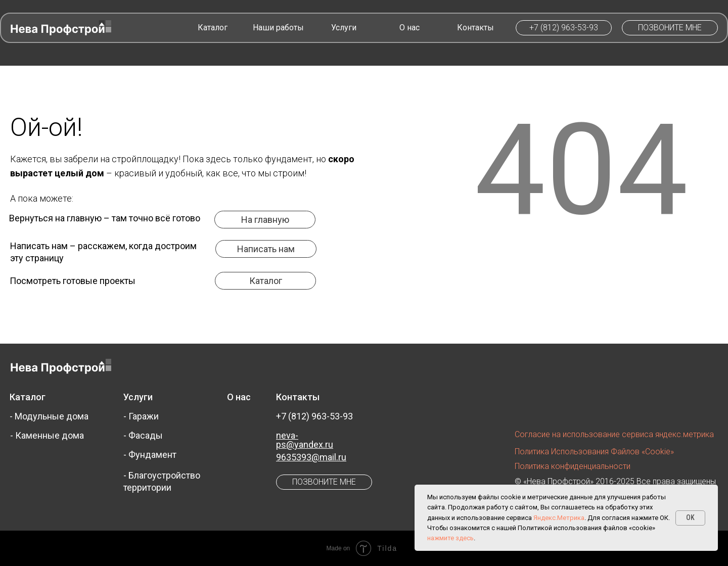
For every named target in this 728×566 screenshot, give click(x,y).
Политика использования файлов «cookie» (594, 452)
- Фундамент (150, 455)
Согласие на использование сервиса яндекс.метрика (614, 434)
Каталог (28, 397)
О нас (239, 397)
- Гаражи (141, 416)
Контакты (298, 397)
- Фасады (143, 435)
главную (84, 218)
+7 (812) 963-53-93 (314, 416)
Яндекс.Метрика (559, 518)
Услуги (138, 397)
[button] (670, 28)
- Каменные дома (47, 435)
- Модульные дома (49, 416)
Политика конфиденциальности (573, 466)
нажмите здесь (450, 538)
